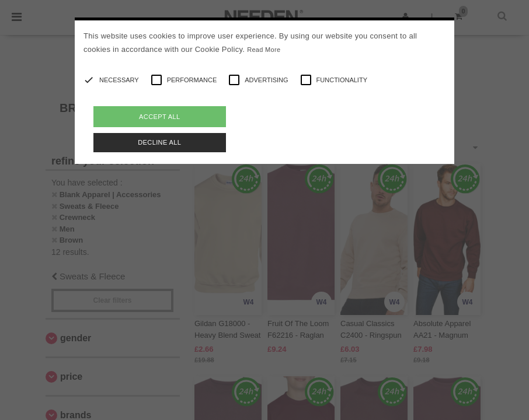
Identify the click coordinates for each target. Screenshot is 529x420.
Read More (264, 50)
